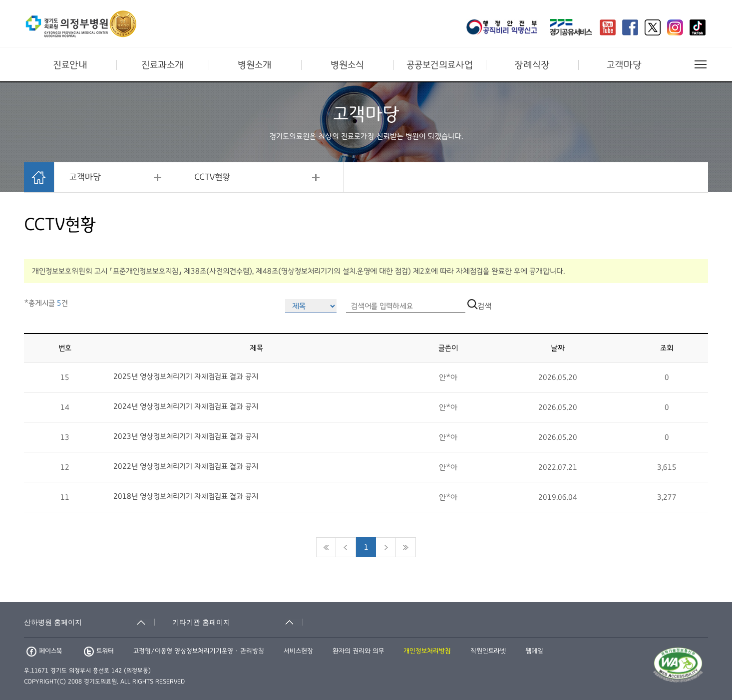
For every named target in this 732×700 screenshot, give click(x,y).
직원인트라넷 (488, 651)
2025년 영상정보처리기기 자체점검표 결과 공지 (186, 376)
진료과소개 (163, 65)
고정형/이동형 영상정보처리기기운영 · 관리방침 (199, 651)
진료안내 (70, 65)
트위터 (99, 651)
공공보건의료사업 (440, 65)
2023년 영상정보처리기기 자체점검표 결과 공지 (186, 436)
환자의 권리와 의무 (358, 651)
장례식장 (532, 65)
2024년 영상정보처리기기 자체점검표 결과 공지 (186, 406)
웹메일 (534, 651)
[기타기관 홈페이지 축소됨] (238, 622)
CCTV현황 (212, 177)
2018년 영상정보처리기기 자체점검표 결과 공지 (186, 496)
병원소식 (347, 65)
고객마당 (624, 65)
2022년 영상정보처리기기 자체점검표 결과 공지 (186, 466)
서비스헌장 (298, 651)
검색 (479, 306)
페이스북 (44, 651)
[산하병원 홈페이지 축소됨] (89, 622)
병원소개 (255, 65)
